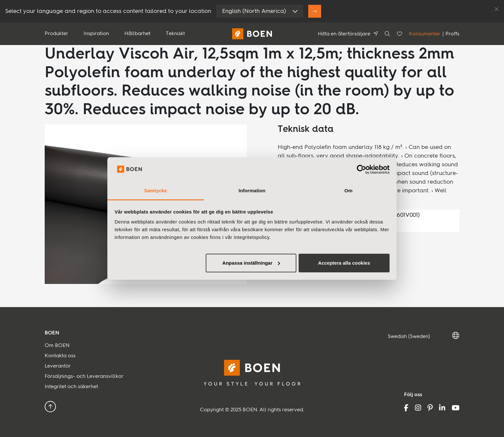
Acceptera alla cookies (344, 263)
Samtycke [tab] (156, 191)
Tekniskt (175, 34)
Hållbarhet (137, 34)
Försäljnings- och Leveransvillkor (84, 377)
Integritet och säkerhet (71, 387)
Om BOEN (57, 346)
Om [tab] (348, 191)
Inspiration (96, 34)
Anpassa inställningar (251, 263)
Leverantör (58, 366)
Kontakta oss (60, 356)
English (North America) (254, 11)
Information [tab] (252, 191)
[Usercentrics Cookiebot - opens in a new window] (361, 169)
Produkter (56, 34)
